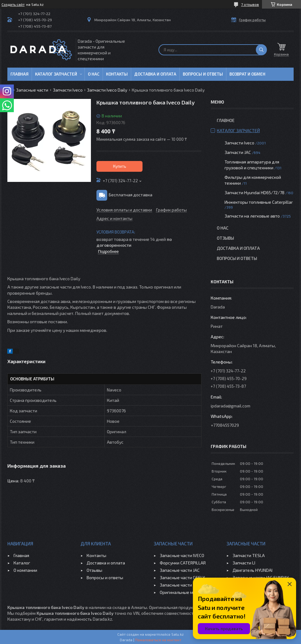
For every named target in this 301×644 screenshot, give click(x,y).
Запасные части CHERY (183, 585)
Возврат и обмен (247, 74)
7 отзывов (250, 4)
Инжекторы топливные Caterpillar (259, 202)
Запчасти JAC (238, 152)
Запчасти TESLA (249, 555)
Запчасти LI (244, 563)
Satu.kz (178, 634)
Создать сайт (13, 4)
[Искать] (261, 50)
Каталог (22, 563)
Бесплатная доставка (131, 195)
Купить (120, 166)
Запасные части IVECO (182, 555)
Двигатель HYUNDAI (252, 570)
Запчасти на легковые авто (252, 216)
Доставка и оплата (155, 74)
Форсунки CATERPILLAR (183, 563)
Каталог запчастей (56, 74)
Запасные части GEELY (182, 577)
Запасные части (32, 90)
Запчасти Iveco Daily (107, 90)
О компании (25, 570)
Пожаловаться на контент (158, 640)
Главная (20, 74)
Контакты (117, 74)
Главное (226, 120)
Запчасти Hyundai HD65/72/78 (254, 192)
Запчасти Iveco (68, 90)
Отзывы (225, 238)
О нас (94, 74)
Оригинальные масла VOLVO (188, 592)
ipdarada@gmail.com (231, 406)
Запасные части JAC (180, 570)
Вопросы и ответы (203, 74)
